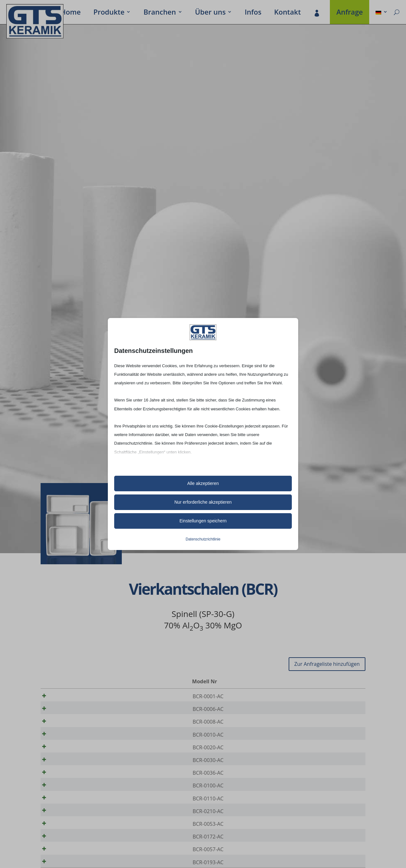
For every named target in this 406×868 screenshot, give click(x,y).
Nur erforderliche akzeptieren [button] (203, 502)
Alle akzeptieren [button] (203, 483)
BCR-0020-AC (70, 756)
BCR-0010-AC (70, 741)
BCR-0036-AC (70, 786)
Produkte (109, 13)
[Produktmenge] (339, 697)
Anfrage (350, 13)
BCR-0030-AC (70, 771)
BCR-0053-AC (70, 845)
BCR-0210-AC (70, 831)
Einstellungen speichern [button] (203, 521)
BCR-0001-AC (70, 696)
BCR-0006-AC (70, 711)
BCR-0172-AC (70, 860)
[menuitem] (382, 13)
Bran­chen (160, 13)
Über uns (210, 13)
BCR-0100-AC (70, 801)
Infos (253, 13)
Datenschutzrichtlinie (203, 539)
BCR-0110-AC (70, 816)
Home (71, 13)
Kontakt (287, 13)
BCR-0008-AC (70, 726)
